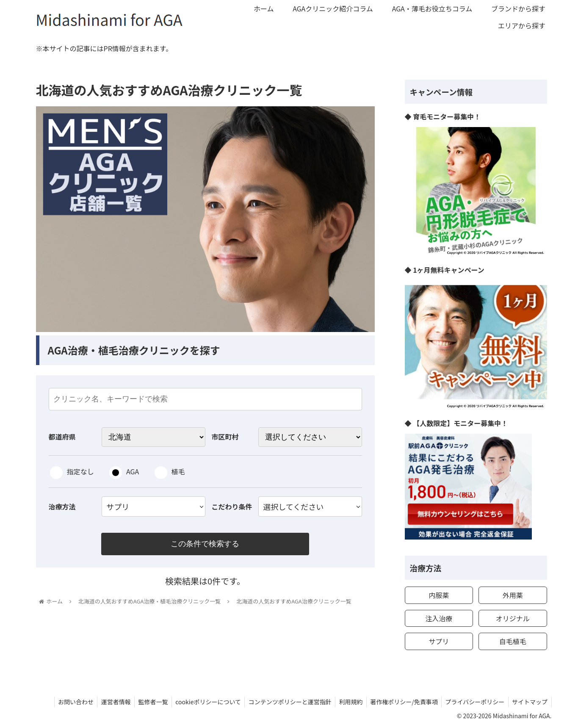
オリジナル (513, 618)
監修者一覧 (144, 702)
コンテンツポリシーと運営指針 (284, 702)
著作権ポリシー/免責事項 (401, 702)
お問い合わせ (64, 702)
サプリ (439, 641)
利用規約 (346, 702)
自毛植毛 (513, 641)
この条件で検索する (205, 544)
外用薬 (513, 595)
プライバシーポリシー (473, 702)
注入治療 (439, 618)
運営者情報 (106, 702)
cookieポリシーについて (201, 702)
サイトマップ (529, 702)
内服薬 (439, 595)
